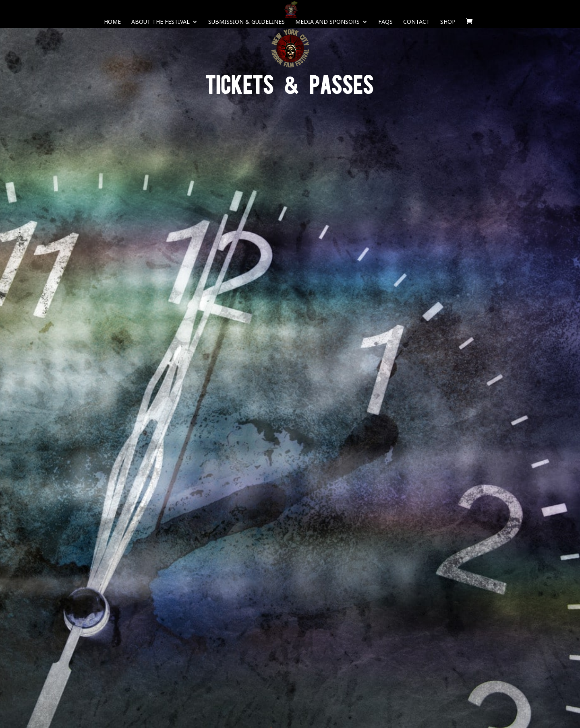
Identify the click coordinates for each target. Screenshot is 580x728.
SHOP (448, 22)
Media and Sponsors (327, 22)
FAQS (385, 22)
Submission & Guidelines (246, 22)
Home (112, 22)
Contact (416, 22)
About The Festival (161, 22)
